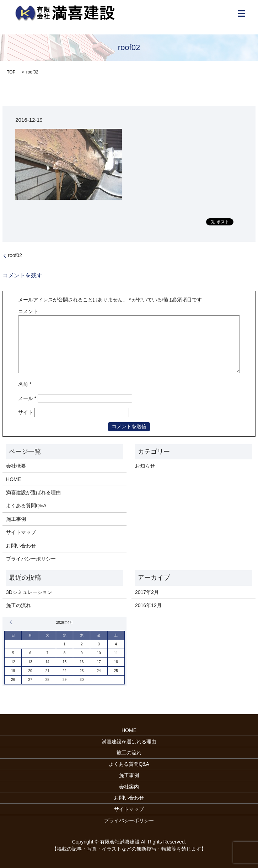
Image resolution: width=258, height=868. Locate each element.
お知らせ (145, 466)
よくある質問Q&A (26, 506)
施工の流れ (18, 605)
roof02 (15, 255)
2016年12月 (148, 605)
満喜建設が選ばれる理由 (33, 492)
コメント (28, 311)
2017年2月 (147, 592)
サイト (26, 412)
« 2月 (12, 622)
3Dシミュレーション (29, 592)
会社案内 (129, 787)
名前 (25, 384)
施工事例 (16, 519)
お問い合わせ (21, 546)
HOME (14, 479)
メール (27, 398)
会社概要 (16, 466)
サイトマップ (21, 532)
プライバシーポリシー (31, 559)
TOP (11, 72)
